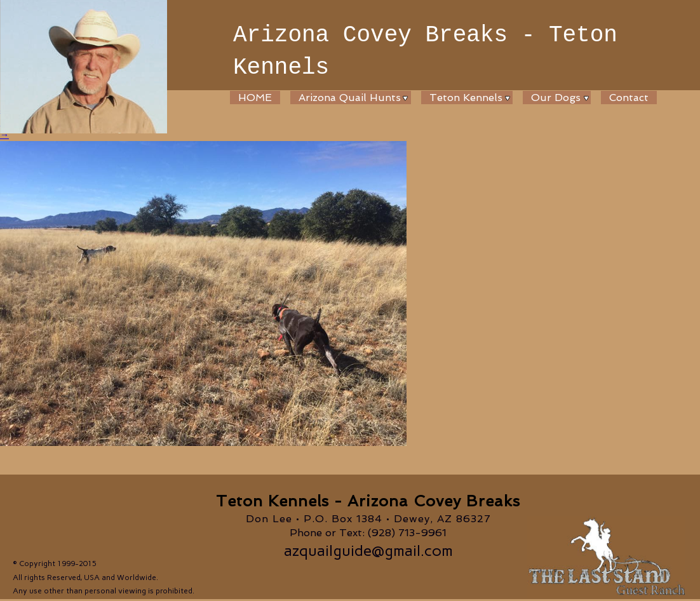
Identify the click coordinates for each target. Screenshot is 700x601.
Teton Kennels (466, 98)
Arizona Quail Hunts (350, 98)
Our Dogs (556, 98)
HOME (255, 98)
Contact (629, 98)
